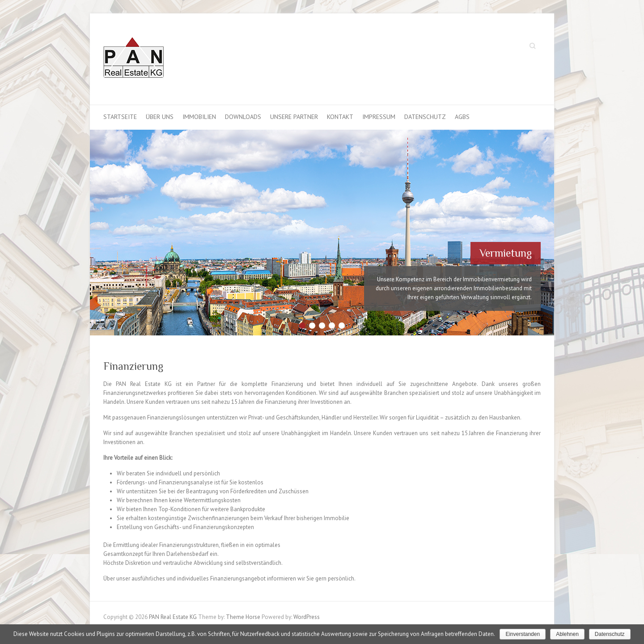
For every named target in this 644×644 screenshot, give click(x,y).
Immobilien (199, 117)
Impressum (379, 117)
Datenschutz (425, 117)
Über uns (160, 117)
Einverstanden (523, 634)
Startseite (120, 117)
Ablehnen (567, 634)
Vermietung (506, 253)
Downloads (243, 117)
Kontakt (340, 117)
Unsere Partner (294, 117)
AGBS (462, 117)
